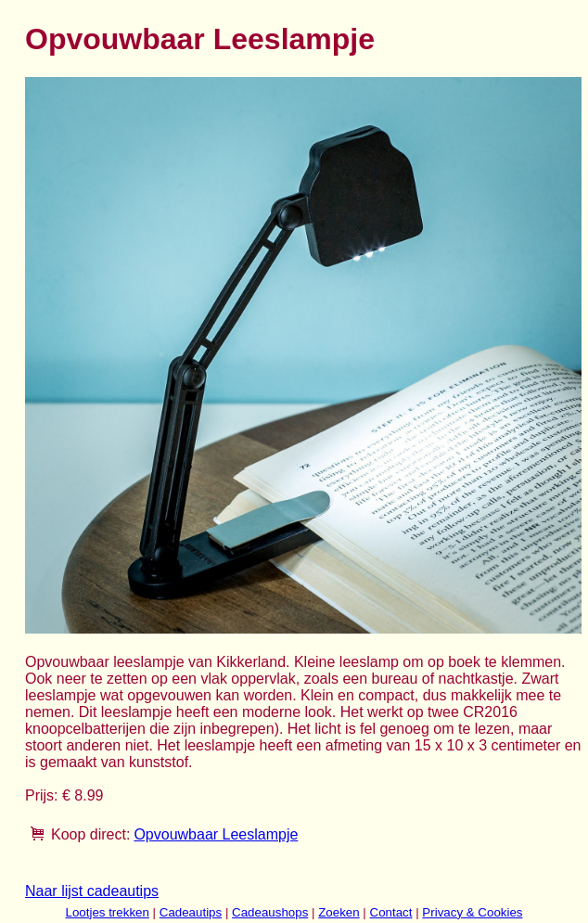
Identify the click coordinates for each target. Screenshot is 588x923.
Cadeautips (191, 912)
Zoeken (339, 912)
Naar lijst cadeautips (92, 891)
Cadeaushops (270, 912)
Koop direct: (90, 834)
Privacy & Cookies (472, 912)
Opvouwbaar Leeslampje (216, 834)
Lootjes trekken (107, 912)
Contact (391, 912)
